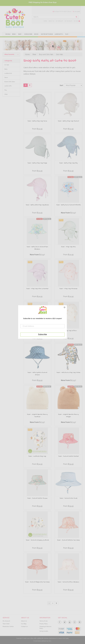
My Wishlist (59, 21)
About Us (51, 21)
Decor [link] (6, 77)
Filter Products (11, 54)
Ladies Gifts (59, 34)
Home (45, 21)
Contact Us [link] (24, 626)
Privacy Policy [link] (44, 624)
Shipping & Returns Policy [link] (45, 627)
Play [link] (6, 90)
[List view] (30, 85)
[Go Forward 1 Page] (56, 603)
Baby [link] (6, 69)
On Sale (8, 34)
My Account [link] (6, 621)
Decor (37, 34)
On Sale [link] (7, 65)
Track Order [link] (6, 624)
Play (67, 34)
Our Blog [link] (24, 624)
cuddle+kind (28, 34)
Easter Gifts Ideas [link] (10, 82)
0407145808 (76, 12)
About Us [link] (24, 621)
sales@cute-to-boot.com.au (62, 12)
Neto (50, 641)
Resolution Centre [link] (8, 626)
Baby (20, 34)
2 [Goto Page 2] (53, 603)
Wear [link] (6, 94)
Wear (14, 34)
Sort (61, 85)
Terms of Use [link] (43, 621)
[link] (60, 622)
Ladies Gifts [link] (8, 86)
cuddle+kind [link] (8, 73)
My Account (69, 21)
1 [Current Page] (49, 603)
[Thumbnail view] (26, 85)
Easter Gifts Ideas (47, 34)
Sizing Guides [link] (44, 631)
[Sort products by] (73, 85)
